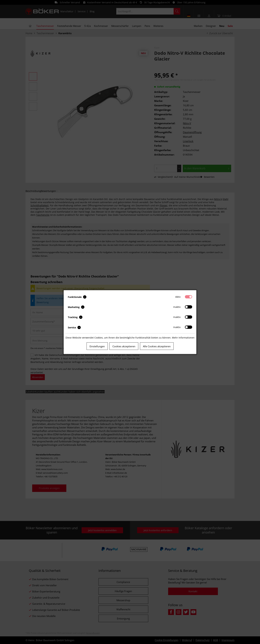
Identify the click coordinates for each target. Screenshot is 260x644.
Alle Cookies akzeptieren (157, 346)
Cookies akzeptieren (124, 346)
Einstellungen (97, 346)
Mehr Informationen (183, 337)
